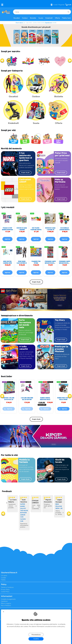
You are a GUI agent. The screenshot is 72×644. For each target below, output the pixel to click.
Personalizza (36, 635)
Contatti (3, 578)
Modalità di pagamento (8, 599)
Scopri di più (25, 173)
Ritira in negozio (6, 603)
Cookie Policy (5, 592)
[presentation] (2, 61)
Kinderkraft (49, 18)
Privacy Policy (5, 590)
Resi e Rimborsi (6, 606)
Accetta (36, 639)
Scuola (41, 18)
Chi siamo (4, 576)
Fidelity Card (66, 18)
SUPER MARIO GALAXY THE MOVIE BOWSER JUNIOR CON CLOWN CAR (24, 513)
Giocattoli (17, 18)
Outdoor (25, 18)
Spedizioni (4, 601)
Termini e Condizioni (7, 587)
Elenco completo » (36, 282)
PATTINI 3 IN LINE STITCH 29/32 (27, 399)
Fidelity (3, 580)
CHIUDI (4, 612)
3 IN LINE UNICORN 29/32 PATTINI (45, 399)
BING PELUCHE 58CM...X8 (59, 506)
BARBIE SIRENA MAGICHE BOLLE (63, 399)
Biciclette (33, 18)
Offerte (57, 18)
